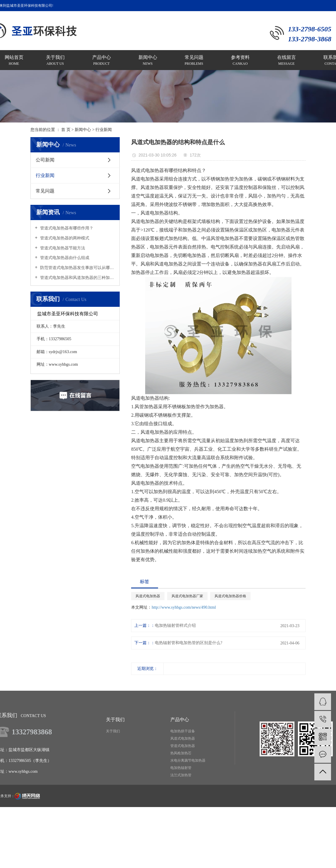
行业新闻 (104, 130)
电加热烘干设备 (183, 731)
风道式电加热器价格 (230, 596)
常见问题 (45, 191)
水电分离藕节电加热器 (188, 760)
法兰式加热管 (181, 775)
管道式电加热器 (183, 746)
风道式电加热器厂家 (187, 596)
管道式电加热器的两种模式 (64, 238)
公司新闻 (45, 160)
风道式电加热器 (148, 596)
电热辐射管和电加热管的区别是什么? (188, 643)
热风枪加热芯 (181, 753)
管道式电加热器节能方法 (62, 248)
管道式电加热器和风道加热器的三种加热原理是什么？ (77, 278)
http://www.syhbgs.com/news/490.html (184, 607)
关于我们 (113, 731)
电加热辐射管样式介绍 (175, 626)
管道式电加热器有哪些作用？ (66, 228)
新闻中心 (83, 130)
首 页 (66, 130)
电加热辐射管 (181, 768)
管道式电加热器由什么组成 (64, 258)
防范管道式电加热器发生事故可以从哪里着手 (77, 268)
